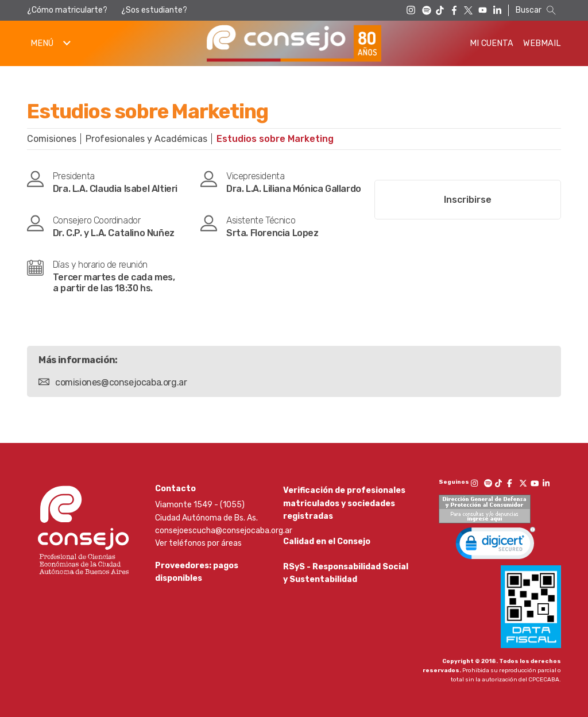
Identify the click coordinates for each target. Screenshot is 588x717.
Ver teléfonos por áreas (198, 543)
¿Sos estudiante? (154, 10)
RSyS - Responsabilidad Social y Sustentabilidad (346, 581)
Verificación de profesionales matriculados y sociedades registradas (344, 503)
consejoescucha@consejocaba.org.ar (224, 531)
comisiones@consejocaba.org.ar (121, 382)
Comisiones (52, 139)
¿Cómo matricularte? (67, 10)
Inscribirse (468, 200)
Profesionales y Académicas (146, 139)
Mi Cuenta (492, 43)
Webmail (542, 43)
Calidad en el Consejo (327, 546)
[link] (496, 546)
